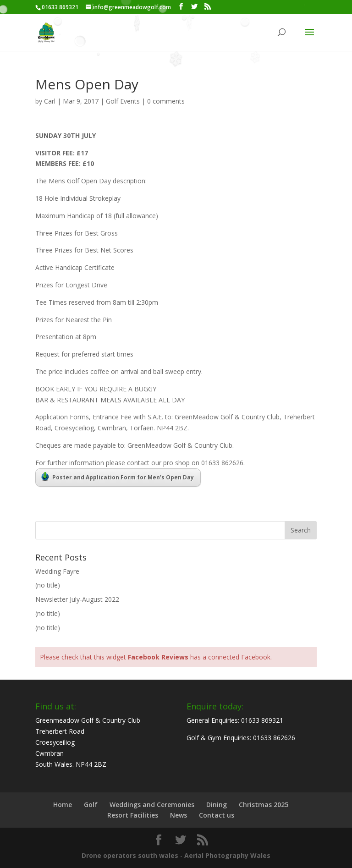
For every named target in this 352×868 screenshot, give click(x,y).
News (179, 815)
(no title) (48, 585)
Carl (50, 101)
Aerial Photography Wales (227, 855)
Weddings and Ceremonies (152, 805)
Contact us (217, 815)
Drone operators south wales (130, 855)
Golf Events (123, 101)
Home (63, 805)
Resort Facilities (133, 815)
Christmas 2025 (264, 805)
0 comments (166, 101)
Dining (217, 805)
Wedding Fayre (57, 571)
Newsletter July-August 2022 (77, 599)
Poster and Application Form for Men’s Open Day (118, 477)
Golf (91, 805)
